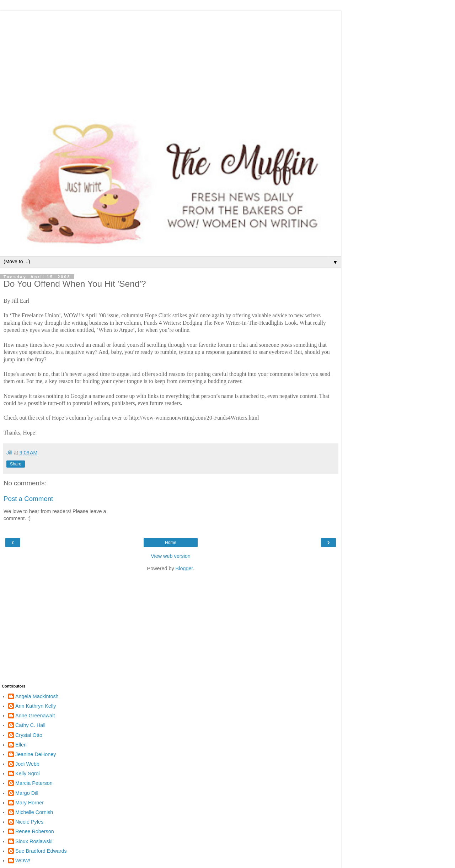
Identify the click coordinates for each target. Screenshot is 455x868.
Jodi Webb (27, 764)
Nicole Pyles (29, 822)
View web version (171, 556)
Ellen (21, 745)
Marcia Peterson (34, 783)
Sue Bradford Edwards (41, 851)
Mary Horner (30, 803)
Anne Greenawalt (35, 716)
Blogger (184, 568)
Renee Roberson (35, 831)
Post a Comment (28, 499)
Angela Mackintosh (37, 696)
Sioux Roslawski (34, 841)
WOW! (23, 861)
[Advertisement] (171, 60)
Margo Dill (27, 793)
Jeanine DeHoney (36, 754)
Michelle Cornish (34, 812)
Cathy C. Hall (30, 725)
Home (171, 543)
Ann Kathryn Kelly (36, 706)
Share (16, 464)
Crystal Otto (29, 735)
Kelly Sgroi (28, 773)
